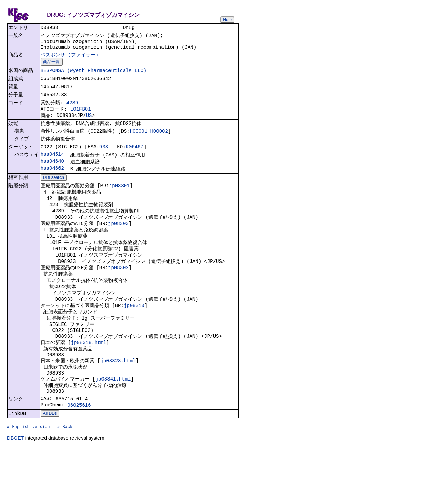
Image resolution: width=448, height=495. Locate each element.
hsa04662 (52, 184)
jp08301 (120, 202)
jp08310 (134, 335)
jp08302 (118, 293)
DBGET (15, 485)
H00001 (139, 143)
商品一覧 (51, 66)
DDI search (54, 194)
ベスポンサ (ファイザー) (69, 59)
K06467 (134, 160)
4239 (72, 111)
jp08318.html (89, 377)
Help (227, 20)
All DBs (50, 458)
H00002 (159, 143)
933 (104, 160)
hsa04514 (52, 168)
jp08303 (118, 244)
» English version (28, 473)
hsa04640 (52, 176)
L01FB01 (81, 118)
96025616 (79, 448)
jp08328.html (118, 398)
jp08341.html (113, 418)
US (89, 126)
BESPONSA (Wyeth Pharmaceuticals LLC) (93, 76)
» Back (65, 473)
